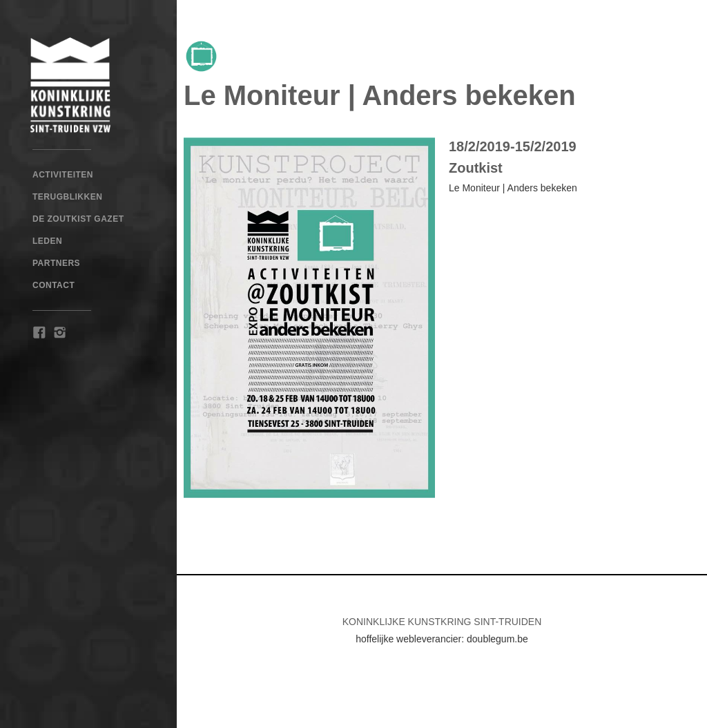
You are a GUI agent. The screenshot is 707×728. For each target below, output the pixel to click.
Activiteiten (63, 175)
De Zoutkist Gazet (78, 219)
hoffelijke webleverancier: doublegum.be (442, 639)
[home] (88, 85)
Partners (56, 263)
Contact (54, 285)
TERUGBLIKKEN (67, 197)
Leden (47, 241)
